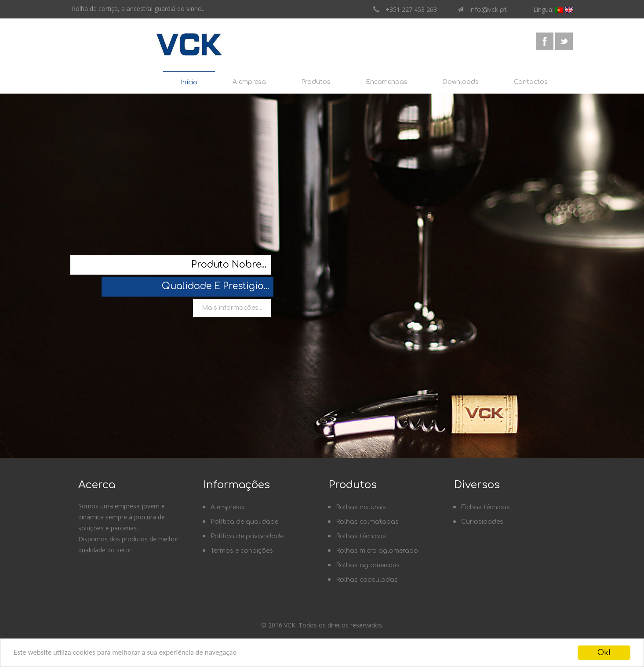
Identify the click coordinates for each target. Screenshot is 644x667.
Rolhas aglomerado (367, 565)
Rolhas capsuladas (367, 580)
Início (189, 82)
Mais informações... (232, 308)
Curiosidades (482, 522)
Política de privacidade (247, 536)
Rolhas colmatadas (367, 522)
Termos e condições (242, 551)
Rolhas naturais (361, 507)
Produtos (316, 82)
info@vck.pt (485, 10)
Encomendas (387, 82)
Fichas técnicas (486, 507)
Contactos (531, 82)
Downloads (461, 82)
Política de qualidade (244, 522)
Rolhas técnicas (361, 536)
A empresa (249, 82)
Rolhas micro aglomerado (377, 551)
